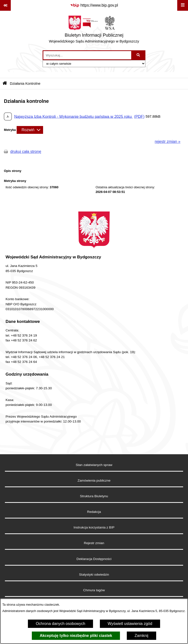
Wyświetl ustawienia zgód (130, 624)
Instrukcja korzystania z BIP (94, 527)
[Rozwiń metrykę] (30, 130)
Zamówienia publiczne (94, 480)
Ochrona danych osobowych (60, 624)
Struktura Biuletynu (94, 496)
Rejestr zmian (94, 543)
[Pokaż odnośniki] (5, 5)
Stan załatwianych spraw (94, 465)
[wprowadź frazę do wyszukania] (87, 55)
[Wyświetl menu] (183, 5)
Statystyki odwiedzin (94, 575)
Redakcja (94, 512)
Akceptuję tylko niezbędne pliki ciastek (76, 636)
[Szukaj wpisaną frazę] (139, 55)
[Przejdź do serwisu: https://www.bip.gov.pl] (94, 5)
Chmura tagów (94, 590)
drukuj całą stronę (26, 152)
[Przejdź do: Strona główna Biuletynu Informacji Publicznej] (5, 84)
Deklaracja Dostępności (94, 559)
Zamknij (141, 636)
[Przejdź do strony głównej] (94, 31)
